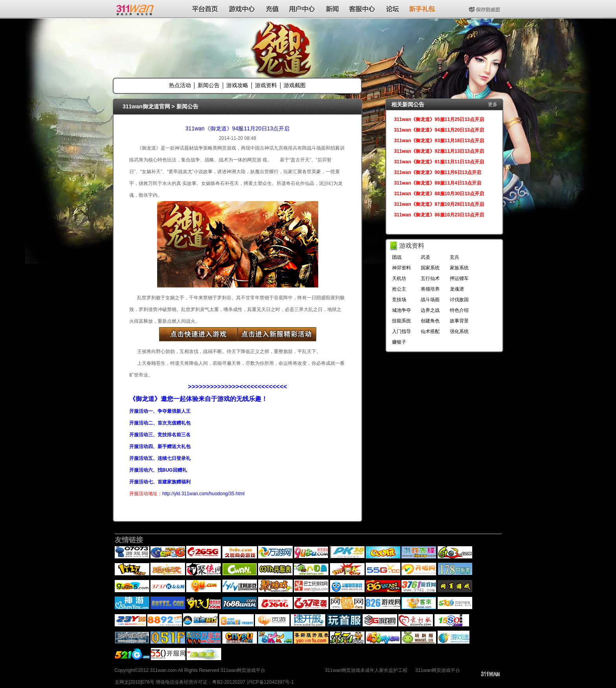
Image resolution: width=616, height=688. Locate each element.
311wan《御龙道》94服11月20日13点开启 (237, 128)
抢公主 (399, 289)
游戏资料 (266, 85)
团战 (397, 257)
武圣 (425, 257)
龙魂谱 (457, 289)
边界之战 (430, 310)
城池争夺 (401, 310)
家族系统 (459, 268)
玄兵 (455, 257)
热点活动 (180, 85)
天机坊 (399, 278)
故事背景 (459, 321)
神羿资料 (401, 268)
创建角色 (430, 321)
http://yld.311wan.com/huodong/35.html (203, 494)
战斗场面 (430, 300)
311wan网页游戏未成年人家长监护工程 (366, 670)
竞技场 (399, 300)
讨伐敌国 (459, 300)
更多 (493, 104)
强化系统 (459, 331)
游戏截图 (295, 85)
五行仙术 (430, 278)
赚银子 (399, 342)
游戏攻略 (237, 85)
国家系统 (430, 268)
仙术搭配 (430, 331)
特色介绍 (459, 310)
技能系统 (401, 321)
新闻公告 (209, 85)
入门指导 (401, 331)
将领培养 (430, 289)
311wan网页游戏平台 (438, 670)
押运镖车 (459, 278)
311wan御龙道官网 (146, 106)
